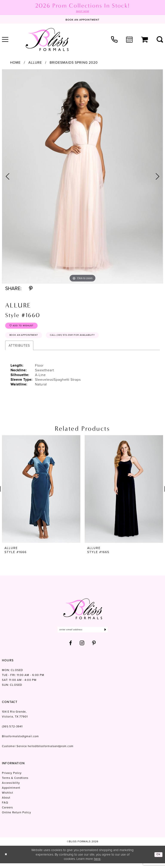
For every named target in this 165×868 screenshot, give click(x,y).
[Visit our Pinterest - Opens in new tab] (94, 648)
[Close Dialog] (6, 859)
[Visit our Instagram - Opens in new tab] (82, 648)
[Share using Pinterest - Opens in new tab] (31, 289)
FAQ (5, 807)
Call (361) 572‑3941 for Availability (84, 338)
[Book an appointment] (82, 20)
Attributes (19, 349)
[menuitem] (114, 40)
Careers (8, 812)
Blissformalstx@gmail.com (20, 741)
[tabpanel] (82, 177)
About (6, 802)
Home (15, 63)
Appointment (11, 792)
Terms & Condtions (15, 783)
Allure (35, 63)
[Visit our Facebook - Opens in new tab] (71, 648)
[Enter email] (83, 634)
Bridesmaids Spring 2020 (74, 63)
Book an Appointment (27, 338)
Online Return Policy (16, 817)
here (97, 863)
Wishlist (8, 797)
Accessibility (11, 788)
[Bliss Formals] (47, 40)
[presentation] (41, 493)
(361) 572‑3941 (12, 731)
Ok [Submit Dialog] (158, 859)
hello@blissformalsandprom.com (50, 751)
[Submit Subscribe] (105, 634)
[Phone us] (114, 40)
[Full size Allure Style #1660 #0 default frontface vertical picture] (82, 177)
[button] (145, 40)
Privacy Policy (12, 778)
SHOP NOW (82, 12)
